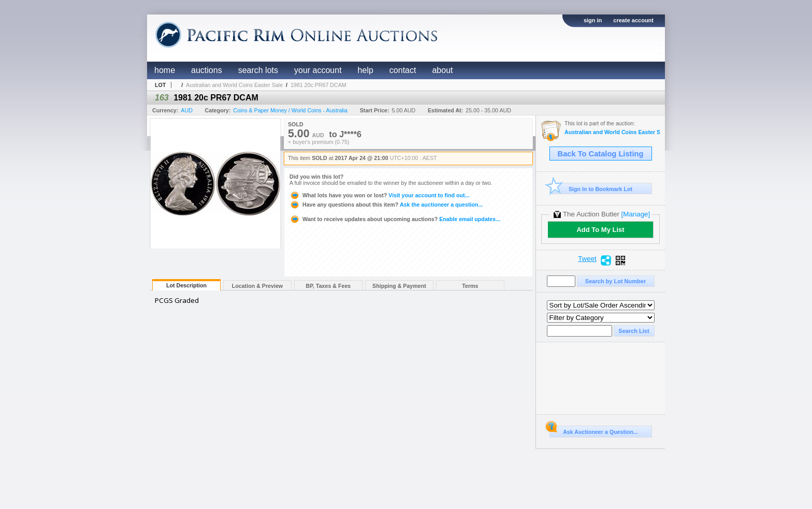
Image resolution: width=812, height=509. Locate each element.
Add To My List (600, 230)
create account (633, 20)
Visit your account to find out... (379, 195)
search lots (258, 70)
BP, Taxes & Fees (329, 286)
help (366, 70)
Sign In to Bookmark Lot (591, 189)
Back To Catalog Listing (601, 154)
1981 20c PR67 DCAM (318, 85)
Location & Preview (257, 286)
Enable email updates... (395, 219)
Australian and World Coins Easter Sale (234, 85)
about (442, 70)
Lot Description (186, 285)
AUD (187, 110)
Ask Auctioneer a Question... (594, 430)
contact (403, 70)
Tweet (587, 259)
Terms (470, 286)
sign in (593, 20)
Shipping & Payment (399, 286)
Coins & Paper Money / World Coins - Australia (290, 110)
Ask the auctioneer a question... (386, 205)
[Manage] (636, 214)
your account (318, 70)
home (165, 70)
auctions (207, 70)
